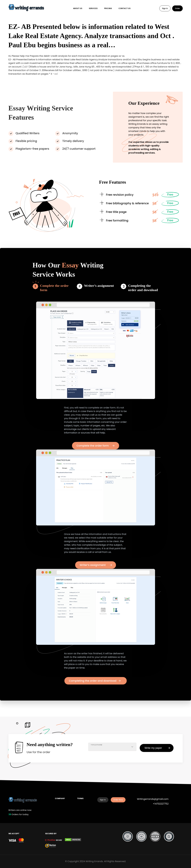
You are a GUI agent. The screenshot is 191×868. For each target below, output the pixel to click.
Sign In (165, 8)
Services (93, 8)
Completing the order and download (143, 288)
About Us (78, 8)
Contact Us (125, 8)
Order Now (118, 800)
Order (177, 8)
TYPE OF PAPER (97, 745)
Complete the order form (54, 288)
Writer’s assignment (99, 286)
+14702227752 (161, 804)
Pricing (108, 8)
